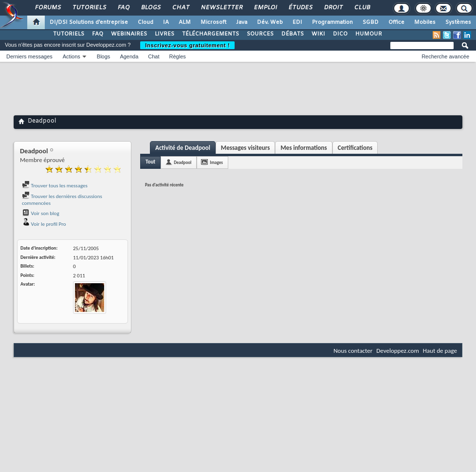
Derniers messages (29, 56)
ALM (185, 22)
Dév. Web (270, 22)
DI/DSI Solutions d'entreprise (89, 22)
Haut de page (440, 351)
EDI (297, 22)
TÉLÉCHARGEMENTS (211, 34)
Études (300, 8)
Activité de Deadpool (183, 148)
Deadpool (183, 162)
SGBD (371, 22)
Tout (150, 162)
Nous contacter (353, 351)
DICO (340, 34)
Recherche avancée (445, 56)
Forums (47, 8)
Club (362, 8)
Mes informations (303, 148)
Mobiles (425, 22)
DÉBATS (293, 34)
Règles (178, 56)
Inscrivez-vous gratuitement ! (187, 45)
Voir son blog (41, 213)
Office (396, 22)
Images (216, 162)
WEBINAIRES (129, 34)
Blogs (150, 8)
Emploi (265, 8)
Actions (72, 56)
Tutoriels (89, 8)
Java (242, 22)
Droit (333, 8)
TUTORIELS (69, 34)
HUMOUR (369, 34)
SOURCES (260, 34)
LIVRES (165, 34)
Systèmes (458, 22)
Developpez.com (398, 351)
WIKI (318, 34)
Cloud (146, 22)
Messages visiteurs (246, 148)
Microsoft (213, 22)
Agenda (129, 56)
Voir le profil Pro (44, 224)
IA (166, 22)
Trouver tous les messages (55, 186)
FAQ (123, 8)
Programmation (332, 22)
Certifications (355, 148)
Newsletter (221, 8)
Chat (180, 8)
